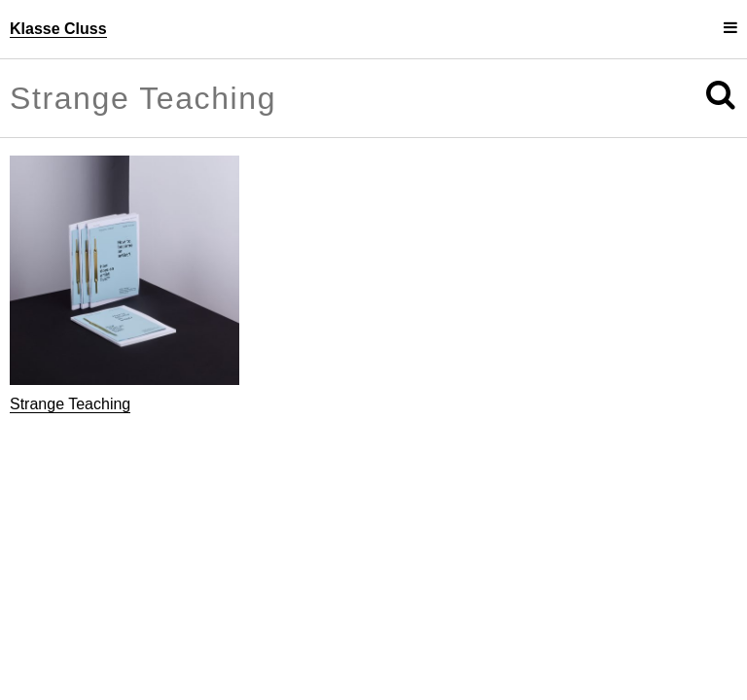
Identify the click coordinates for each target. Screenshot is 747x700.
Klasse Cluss (58, 29)
